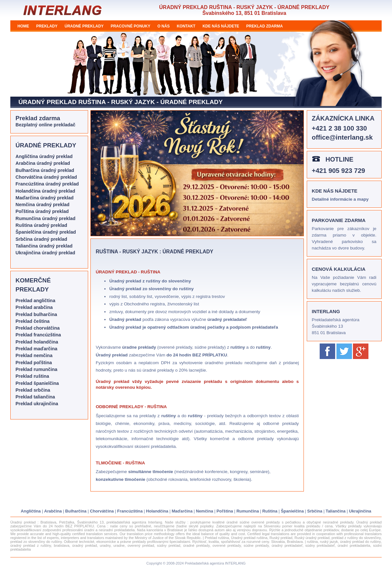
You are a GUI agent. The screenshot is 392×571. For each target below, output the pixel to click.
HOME (23, 26)
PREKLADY (47, 26)
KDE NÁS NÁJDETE (221, 26)
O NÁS (163, 26)
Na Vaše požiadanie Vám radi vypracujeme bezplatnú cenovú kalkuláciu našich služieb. (344, 284)
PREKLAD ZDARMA (265, 26)
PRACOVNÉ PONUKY (131, 26)
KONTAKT (186, 26)
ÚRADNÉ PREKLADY (84, 26)
